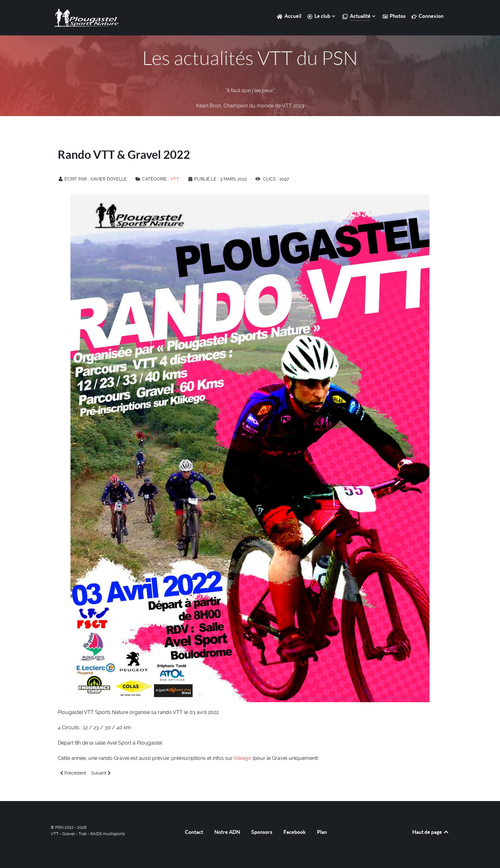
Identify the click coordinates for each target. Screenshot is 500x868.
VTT (175, 179)
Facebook (295, 832)
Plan (322, 832)
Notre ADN (227, 832)
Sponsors (262, 832)
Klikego (243, 758)
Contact (194, 832)
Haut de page (431, 832)
